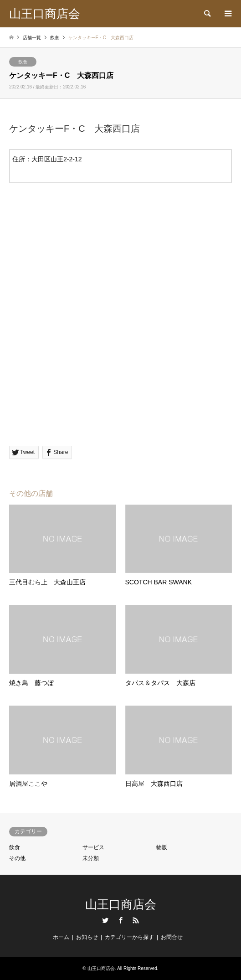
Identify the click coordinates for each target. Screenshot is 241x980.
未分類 (91, 858)
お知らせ (87, 937)
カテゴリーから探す (129, 937)
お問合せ (172, 937)
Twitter (105, 920)
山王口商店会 (121, 904)
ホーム (61, 937)
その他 (17, 858)
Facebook (121, 920)
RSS (136, 920)
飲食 (23, 62)
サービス (93, 847)
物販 (162, 847)
